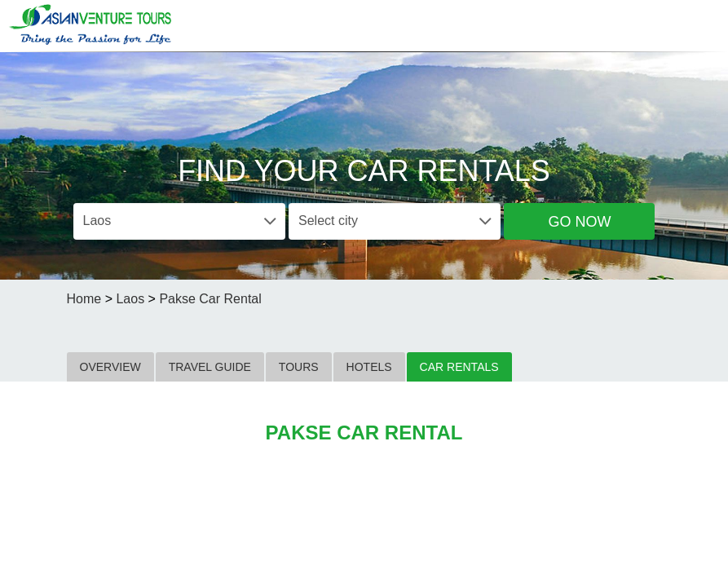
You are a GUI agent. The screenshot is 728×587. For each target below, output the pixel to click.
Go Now (579, 222)
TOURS (299, 367)
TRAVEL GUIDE (210, 367)
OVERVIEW (110, 367)
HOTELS (369, 367)
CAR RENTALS (459, 367)
